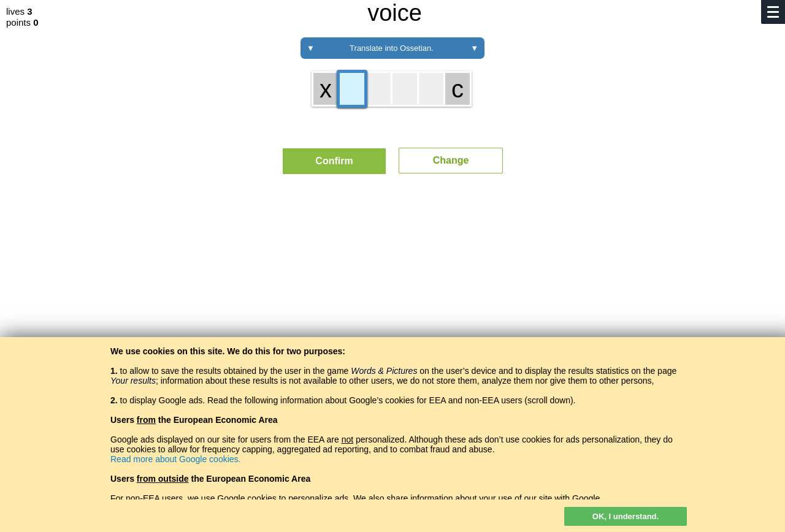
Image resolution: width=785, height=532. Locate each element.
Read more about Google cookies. (175, 459)
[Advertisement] (392, 297)
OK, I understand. (626, 516)
